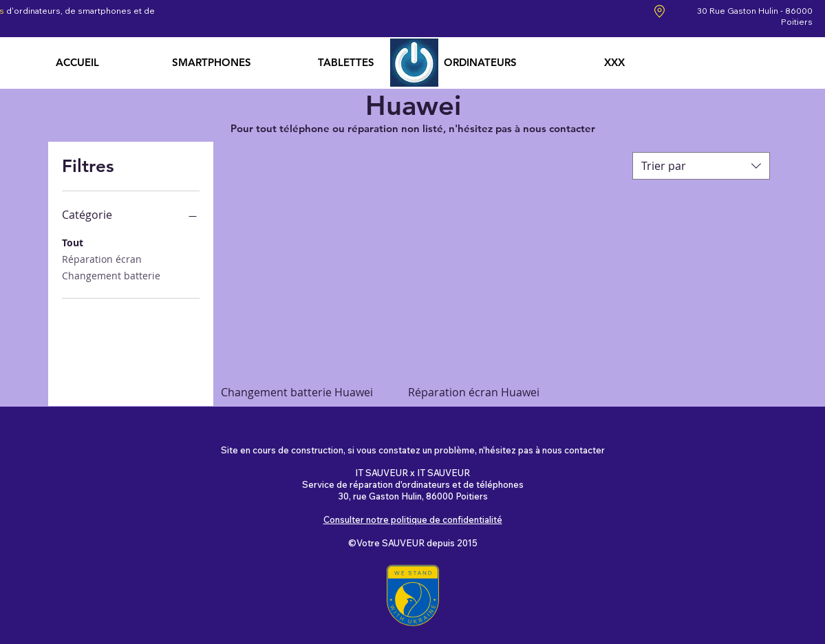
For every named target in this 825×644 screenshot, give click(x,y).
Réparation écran (102, 258)
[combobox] (701, 166)
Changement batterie (111, 275)
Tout (73, 242)
